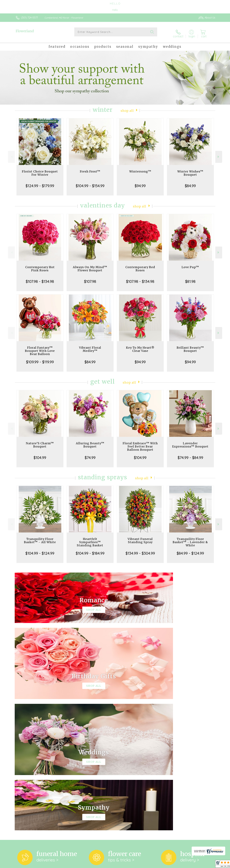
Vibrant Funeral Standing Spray (140, 538)
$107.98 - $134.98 (40, 279)
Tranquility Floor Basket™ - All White (40, 538)
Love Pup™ (190, 265)
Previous (11, 154)
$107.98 (90, 279)
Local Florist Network (187, 865)
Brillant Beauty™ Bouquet (190, 347)
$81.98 (190, 279)
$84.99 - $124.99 (190, 551)
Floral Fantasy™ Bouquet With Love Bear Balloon (40, 348)
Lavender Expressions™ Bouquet (190, 442)
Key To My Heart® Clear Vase (140, 347)
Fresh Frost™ (90, 169)
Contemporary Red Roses (140, 266)
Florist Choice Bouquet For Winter (40, 170)
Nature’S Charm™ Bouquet (40, 442)
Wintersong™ (140, 169)
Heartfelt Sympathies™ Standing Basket (90, 540)
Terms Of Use (145, 865)
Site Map (207, 865)
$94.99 (140, 183)
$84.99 (190, 183)
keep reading (140, 756)
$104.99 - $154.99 (90, 183)
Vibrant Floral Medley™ (90, 347)
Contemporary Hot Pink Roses (40, 266)
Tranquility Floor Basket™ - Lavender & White (190, 540)
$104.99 (40, 455)
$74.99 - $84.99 (190, 455)
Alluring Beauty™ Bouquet (90, 442)
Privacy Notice (164, 865)
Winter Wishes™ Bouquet (190, 170)
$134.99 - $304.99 (140, 551)
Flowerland (25, 31)
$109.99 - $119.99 (40, 359)
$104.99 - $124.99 (40, 551)
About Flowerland (27, 750)
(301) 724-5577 (29, 18)
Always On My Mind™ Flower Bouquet (90, 266)
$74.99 (90, 455)
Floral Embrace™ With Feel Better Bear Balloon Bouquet (140, 444)
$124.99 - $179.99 (40, 183)
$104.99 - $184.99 (90, 551)
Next (219, 154)
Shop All (127, 108)
